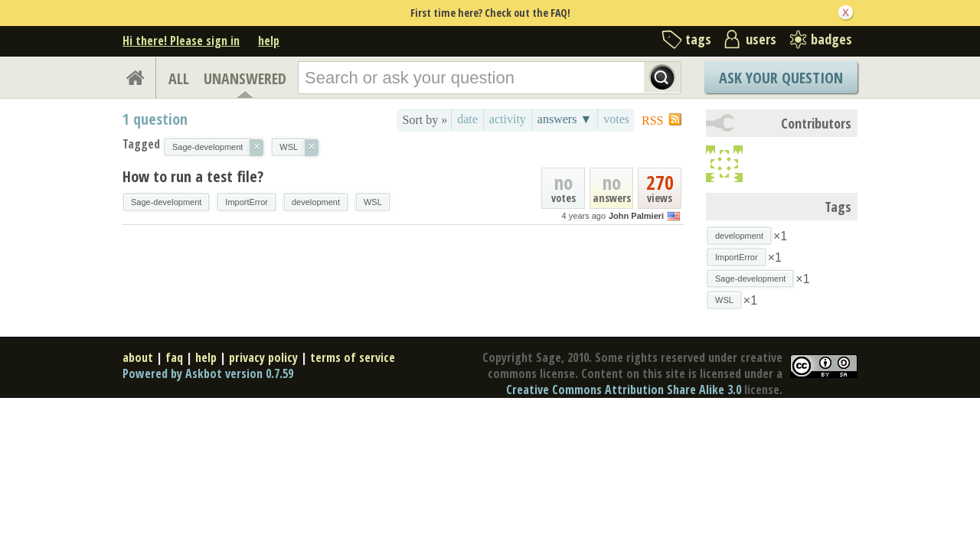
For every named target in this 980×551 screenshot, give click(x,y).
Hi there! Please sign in (181, 41)
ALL (179, 78)
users (761, 39)
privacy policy (263, 357)
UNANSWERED (245, 78)
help (269, 41)
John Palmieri (636, 216)
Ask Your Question (781, 78)
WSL (373, 202)
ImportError (247, 202)
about (138, 357)
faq (174, 357)
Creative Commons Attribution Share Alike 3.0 (624, 390)
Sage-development (166, 202)
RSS (652, 121)
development (316, 202)
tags (698, 39)
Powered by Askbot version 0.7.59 (208, 373)
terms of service (353, 357)
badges (831, 39)
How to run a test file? (193, 176)
